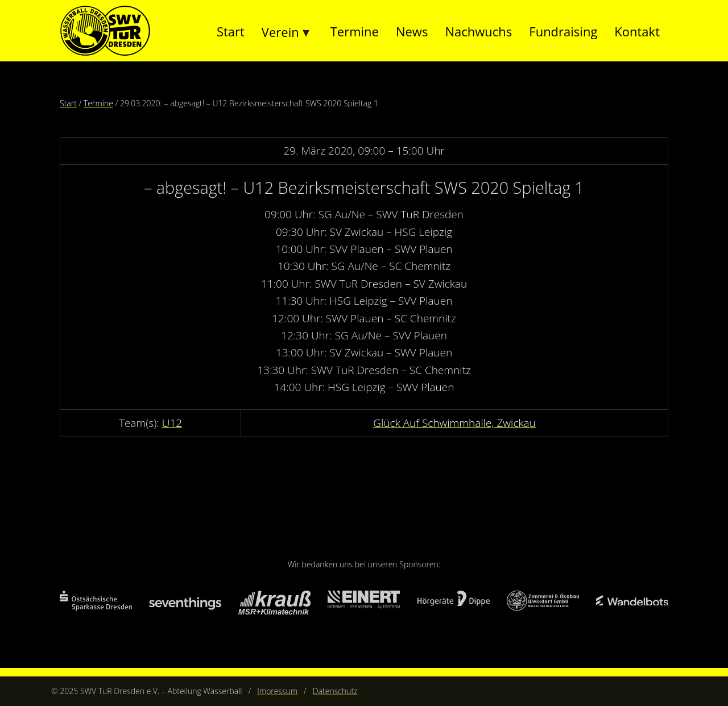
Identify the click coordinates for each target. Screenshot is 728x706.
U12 (172, 423)
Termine (355, 31)
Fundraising (563, 31)
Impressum (277, 691)
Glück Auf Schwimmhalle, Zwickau (454, 423)
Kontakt (637, 31)
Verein (280, 32)
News (412, 31)
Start (231, 31)
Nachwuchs (478, 31)
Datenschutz (335, 691)
